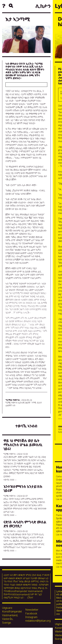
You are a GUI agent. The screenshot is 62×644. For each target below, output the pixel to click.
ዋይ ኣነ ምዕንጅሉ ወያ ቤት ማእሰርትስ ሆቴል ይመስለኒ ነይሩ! (23, 445)
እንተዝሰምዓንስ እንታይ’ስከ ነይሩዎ (23, 488)
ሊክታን (43, 6)
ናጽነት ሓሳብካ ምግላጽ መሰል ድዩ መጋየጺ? (25, 524)
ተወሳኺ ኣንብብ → (10, 480)
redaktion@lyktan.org (38, 621)
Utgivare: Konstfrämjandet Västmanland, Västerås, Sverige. (12, 615)
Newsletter (32, 610)
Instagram (31, 617)
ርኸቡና (30, 598)
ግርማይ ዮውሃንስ (13, 400)
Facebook (31, 613)
